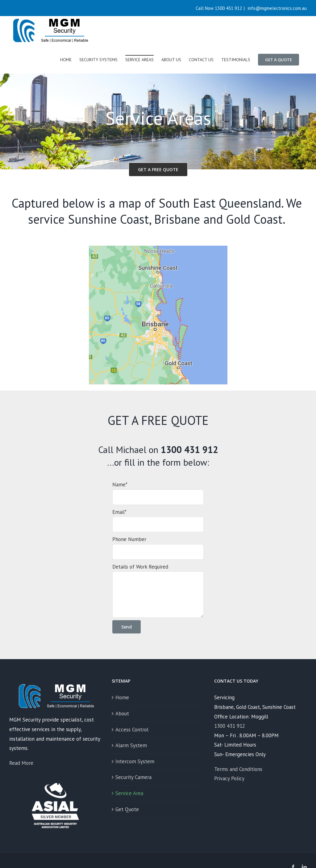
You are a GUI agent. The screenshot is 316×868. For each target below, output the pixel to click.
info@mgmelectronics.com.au (277, 8)
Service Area (129, 793)
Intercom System (135, 761)
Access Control (132, 730)
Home (122, 697)
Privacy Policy (229, 778)
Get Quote (127, 809)
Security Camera (133, 777)
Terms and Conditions (238, 769)
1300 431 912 (230, 726)
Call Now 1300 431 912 (219, 8)
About (122, 713)
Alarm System (131, 745)
